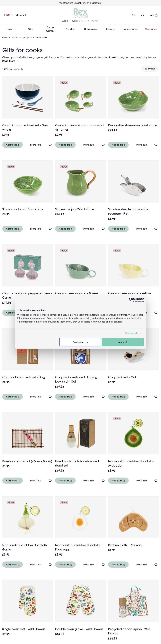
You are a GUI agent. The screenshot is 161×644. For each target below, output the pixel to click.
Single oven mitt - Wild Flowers (24, 629)
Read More (9, 61)
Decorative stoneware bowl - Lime (133, 125)
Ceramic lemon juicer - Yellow (130, 293)
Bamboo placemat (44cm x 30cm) (27, 461)
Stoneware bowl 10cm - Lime (23, 209)
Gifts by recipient (25, 37)
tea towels (111, 57)
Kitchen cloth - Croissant (125, 545)
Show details (131, 333)
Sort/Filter (150, 69)
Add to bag (13, 145)
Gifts (13, 37)
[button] (21, 15)
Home (5, 37)
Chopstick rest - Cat (122, 377)
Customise (80, 342)
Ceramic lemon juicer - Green (77, 293)
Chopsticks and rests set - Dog (24, 377)
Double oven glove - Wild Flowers (79, 629)
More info (36, 145)
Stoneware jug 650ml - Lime (75, 209)
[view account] (143, 15)
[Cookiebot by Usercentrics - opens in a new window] (131, 300)
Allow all (123, 342)
